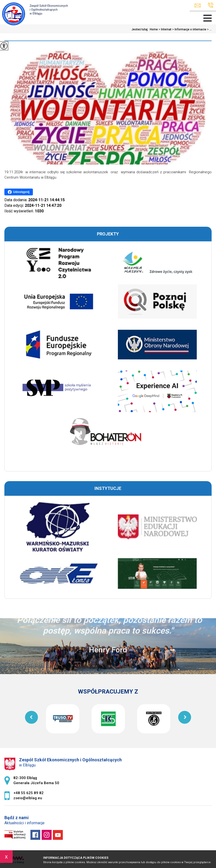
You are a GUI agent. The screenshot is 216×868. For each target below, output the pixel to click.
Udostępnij (19, 192)
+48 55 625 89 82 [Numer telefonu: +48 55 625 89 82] (28, 793)
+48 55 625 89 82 (211, 5)
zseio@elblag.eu (198, 5)
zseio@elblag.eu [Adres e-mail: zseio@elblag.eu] (28, 798)
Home (154, 29)
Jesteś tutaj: (141, 29)
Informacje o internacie (189, 29)
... (209, 29)
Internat (165, 29)
